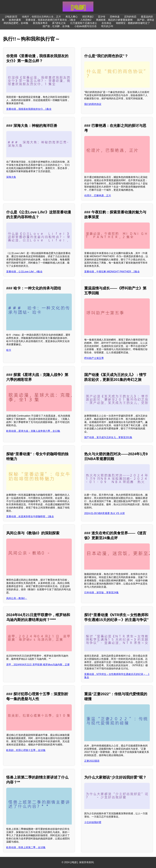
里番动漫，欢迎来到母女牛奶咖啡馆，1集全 (30, 516)
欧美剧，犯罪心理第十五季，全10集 (26, 750)
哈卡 (9, 350)
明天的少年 (107, 26)
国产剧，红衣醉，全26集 (56, 26)
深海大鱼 (11, 177)
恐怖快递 (115, 17)
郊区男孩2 (88, 17)
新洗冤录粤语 (40, 23)
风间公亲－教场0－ (17, 598)
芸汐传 (102, 17)
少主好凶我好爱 (93, 822)
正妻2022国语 (92, 761)
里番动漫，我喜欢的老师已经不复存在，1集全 (51, 20)
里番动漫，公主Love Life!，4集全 (24, 272)
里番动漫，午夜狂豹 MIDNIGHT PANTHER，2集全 (112, 272)
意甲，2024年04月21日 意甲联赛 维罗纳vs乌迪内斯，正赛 (38, 665)
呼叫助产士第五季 (94, 358)
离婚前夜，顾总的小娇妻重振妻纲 (114, 20)
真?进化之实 (59, 23)
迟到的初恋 (130, 17)
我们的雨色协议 (93, 104)
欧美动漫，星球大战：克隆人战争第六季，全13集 (33, 431)
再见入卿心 (72, 17)
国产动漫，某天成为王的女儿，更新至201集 (108, 437)
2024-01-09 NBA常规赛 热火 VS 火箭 (105, 513)
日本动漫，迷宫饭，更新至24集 (101, 592)
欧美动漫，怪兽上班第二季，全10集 (26, 847)
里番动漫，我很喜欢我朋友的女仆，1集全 (29, 109)
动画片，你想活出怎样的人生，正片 (41, 17)
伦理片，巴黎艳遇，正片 (98, 196)
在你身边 (106, 23)
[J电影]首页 (11, 17)
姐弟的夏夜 (15, 20)
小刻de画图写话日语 (85, 26)
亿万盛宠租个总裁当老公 (84, 23)
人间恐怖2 (86, 20)
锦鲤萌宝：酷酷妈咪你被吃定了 (133, 23)
